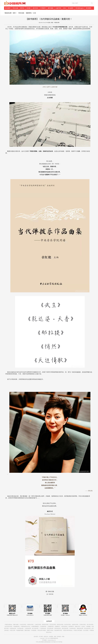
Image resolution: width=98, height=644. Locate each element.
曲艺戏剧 (51, 8)
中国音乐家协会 (8, 625)
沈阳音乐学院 (75, 625)
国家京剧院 (27, 630)
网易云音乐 (78, 627)
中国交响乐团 (13, 628)
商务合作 (46, 637)
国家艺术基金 (50, 630)
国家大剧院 (16, 625)
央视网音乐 (57, 627)
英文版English (80, 8)
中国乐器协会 (64, 627)
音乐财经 (89, 8)
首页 (14, 13)
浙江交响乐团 (35, 628)
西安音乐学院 (60, 625)
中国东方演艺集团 (78, 630)
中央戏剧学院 (43, 627)
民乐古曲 (15, 8)
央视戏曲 (88, 627)
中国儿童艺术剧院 (42, 630)
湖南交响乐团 (80, 628)
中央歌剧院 (34, 630)
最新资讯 (29, 13)
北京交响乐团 (50, 628)
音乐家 (29, 8)
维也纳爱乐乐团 (58, 630)
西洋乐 (22, 8)
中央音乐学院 (23, 625)
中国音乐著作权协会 (68, 630)
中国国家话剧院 (20, 630)
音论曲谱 (71, 8)
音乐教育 (8, 8)
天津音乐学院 (82, 625)
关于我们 (41, 637)
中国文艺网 (12, 630)
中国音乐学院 (30, 625)
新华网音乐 (71, 627)
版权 (55, 637)
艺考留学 (43, 8)
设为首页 (36, 637)
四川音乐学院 (68, 625)
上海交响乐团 (28, 628)
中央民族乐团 (20, 628)
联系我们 (59, 637)
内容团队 (51, 637)
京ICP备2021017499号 (57, 642)
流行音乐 (35, 8)
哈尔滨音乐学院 (8, 627)
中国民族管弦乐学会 (25, 627)
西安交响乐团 (65, 628)
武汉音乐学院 (53, 625)
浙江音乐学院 (90, 625)
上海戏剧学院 (50, 627)
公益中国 (58, 8)
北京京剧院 (86, 630)
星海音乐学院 (45, 625)
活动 (64, 8)
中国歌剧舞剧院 (35, 627)
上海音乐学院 (38, 625)
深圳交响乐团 (57, 628)
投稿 (63, 637)
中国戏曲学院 (16, 627)
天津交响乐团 (72, 628)
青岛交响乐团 (87, 628)
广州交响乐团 (43, 628)
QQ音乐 (83, 627)
